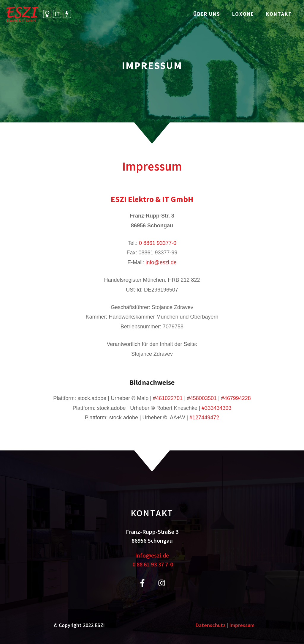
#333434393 (216, 408)
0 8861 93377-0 (158, 243)
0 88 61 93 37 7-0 (153, 564)
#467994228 (236, 398)
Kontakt (279, 14)
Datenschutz (211, 625)
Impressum (242, 625)
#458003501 (202, 398)
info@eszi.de (161, 262)
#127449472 (204, 418)
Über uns (207, 14)
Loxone (243, 14)
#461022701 (168, 398)
